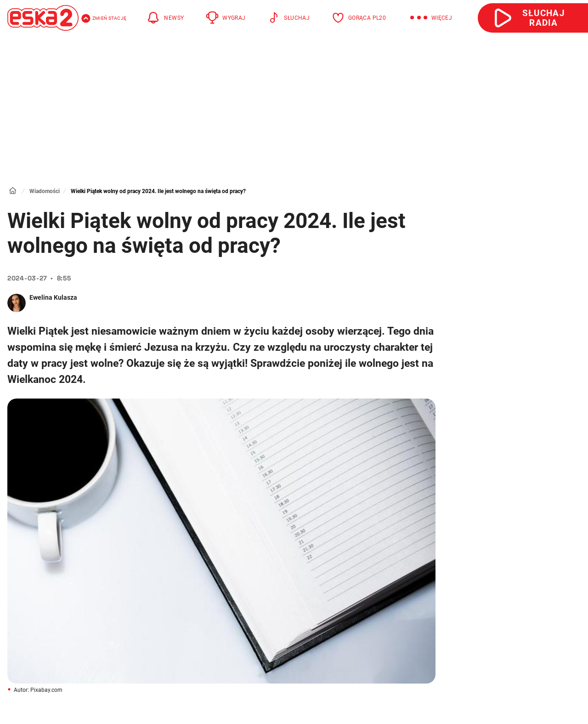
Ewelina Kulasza (53, 297)
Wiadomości (45, 191)
